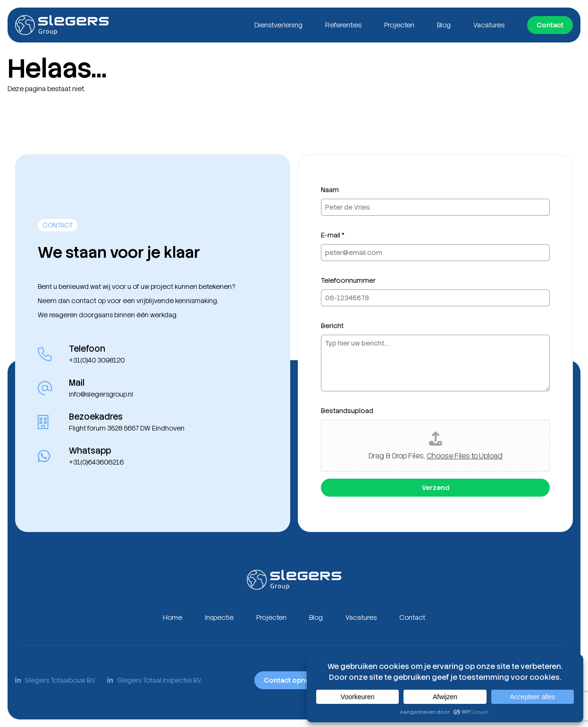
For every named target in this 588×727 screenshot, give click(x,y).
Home (172, 617)
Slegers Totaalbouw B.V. (55, 680)
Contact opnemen (294, 680)
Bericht (332, 326)
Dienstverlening (278, 25)
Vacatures (489, 25)
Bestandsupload (347, 411)
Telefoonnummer (348, 280)
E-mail (333, 235)
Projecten (399, 25)
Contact (550, 25)
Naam (330, 190)
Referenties (343, 25)
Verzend (436, 488)
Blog (444, 25)
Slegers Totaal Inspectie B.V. (154, 680)
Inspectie (219, 617)
